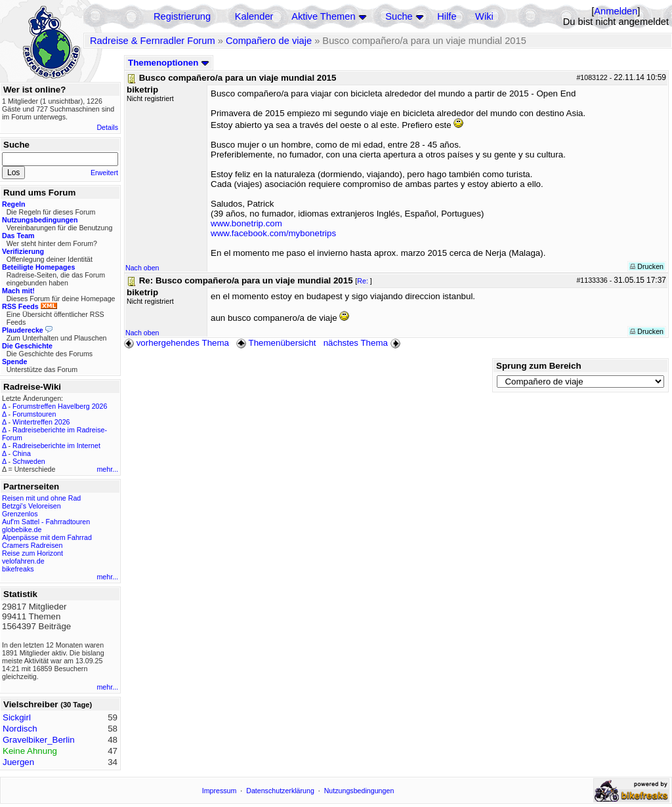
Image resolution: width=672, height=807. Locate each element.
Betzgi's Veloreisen (31, 506)
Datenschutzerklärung (280, 791)
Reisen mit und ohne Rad (41, 498)
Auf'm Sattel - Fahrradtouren (46, 522)
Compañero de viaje (269, 41)
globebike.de (22, 529)
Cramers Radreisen (32, 545)
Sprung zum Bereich (539, 366)
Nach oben (142, 268)
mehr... (107, 469)
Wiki (484, 16)
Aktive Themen (323, 16)
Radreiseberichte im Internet (56, 445)
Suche (399, 16)
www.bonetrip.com (246, 223)
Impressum (220, 791)
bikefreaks (18, 569)
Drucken (647, 266)
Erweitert (104, 173)
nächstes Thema (363, 343)
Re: (364, 281)
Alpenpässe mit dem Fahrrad (47, 537)
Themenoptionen (169, 63)
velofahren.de (23, 561)
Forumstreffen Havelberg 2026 (60, 406)
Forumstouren (34, 414)
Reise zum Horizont (32, 553)
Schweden (29, 461)
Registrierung (182, 16)
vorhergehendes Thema (177, 343)
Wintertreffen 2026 (41, 422)
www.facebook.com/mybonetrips (273, 233)
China (22, 453)
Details (107, 127)
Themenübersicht (276, 343)
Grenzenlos (20, 514)
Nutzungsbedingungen (359, 791)
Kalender (254, 16)
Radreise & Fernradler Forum (153, 41)
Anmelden (616, 11)
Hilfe (447, 16)
